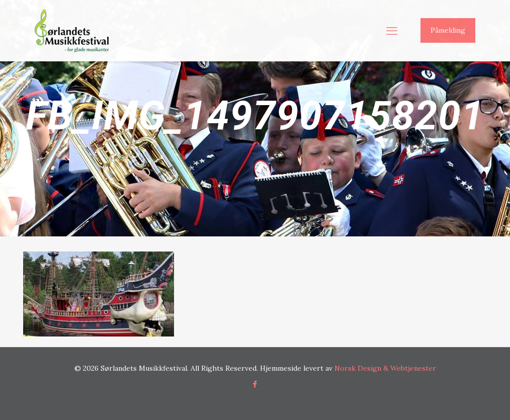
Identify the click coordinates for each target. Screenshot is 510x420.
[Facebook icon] (255, 384)
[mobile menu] (392, 31)
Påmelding (448, 30)
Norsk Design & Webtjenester (385, 368)
